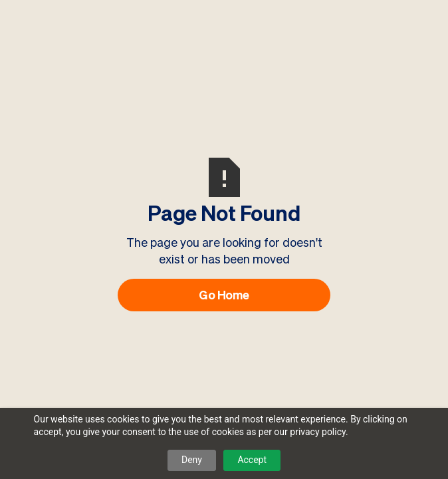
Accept (252, 460)
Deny (192, 460)
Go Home (224, 295)
